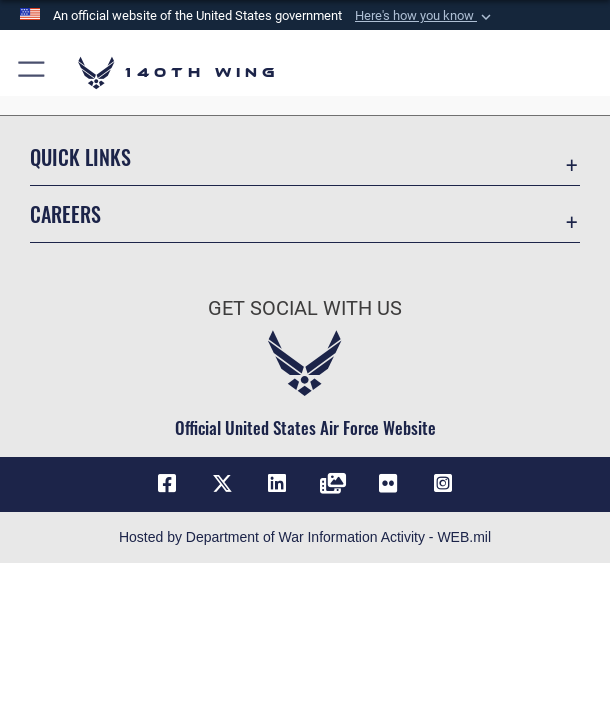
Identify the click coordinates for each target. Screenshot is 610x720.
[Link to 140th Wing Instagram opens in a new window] (443, 484)
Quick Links (80, 157)
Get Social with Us (305, 308)
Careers (65, 214)
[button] (425, 16)
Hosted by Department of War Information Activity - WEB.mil (305, 537)
